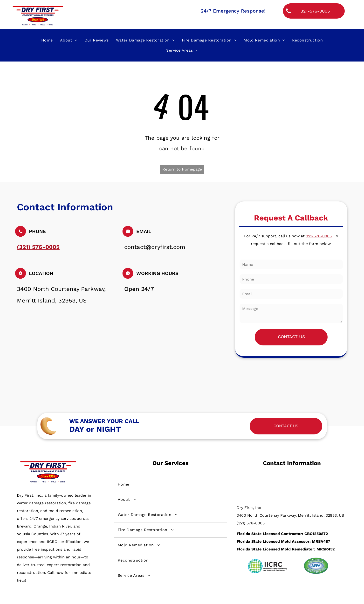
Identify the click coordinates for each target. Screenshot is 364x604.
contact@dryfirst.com (155, 247)
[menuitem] (47, 40)
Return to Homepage (182, 169)
